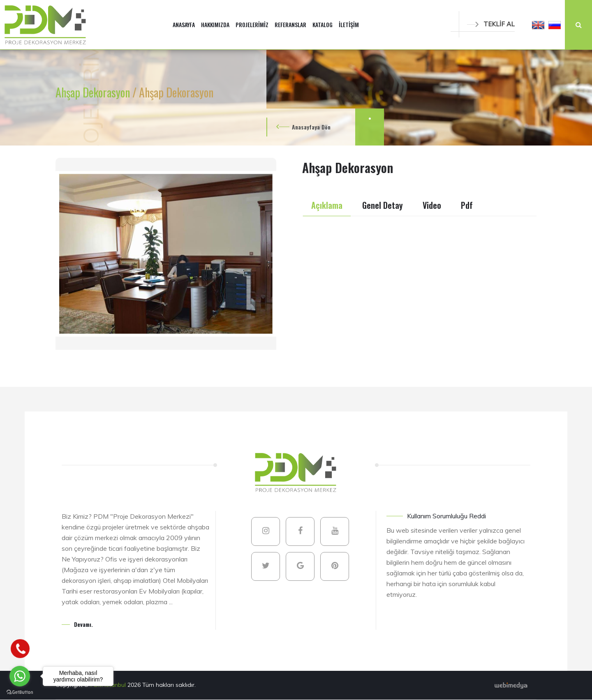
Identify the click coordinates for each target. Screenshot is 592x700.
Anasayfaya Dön (311, 127)
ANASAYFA (184, 24)
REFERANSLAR (290, 24)
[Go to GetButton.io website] (20, 692)
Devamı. (83, 624)
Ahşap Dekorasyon (94, 92)
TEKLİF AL (491, 24)
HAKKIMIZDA (215, 24)
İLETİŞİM (349, 24)
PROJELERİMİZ (252, 24)
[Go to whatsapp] (20, 676)
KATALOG (323, 24)
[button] (538, 25)
